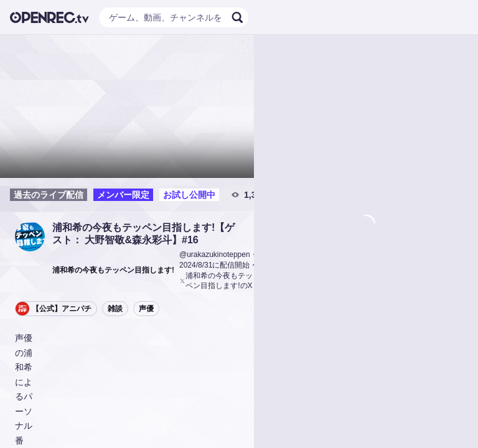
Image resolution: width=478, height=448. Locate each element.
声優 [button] (146, 309)
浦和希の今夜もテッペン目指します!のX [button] (216, 281)
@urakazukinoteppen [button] (215, 254)
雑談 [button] (115, 309)
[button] (30, 236)
